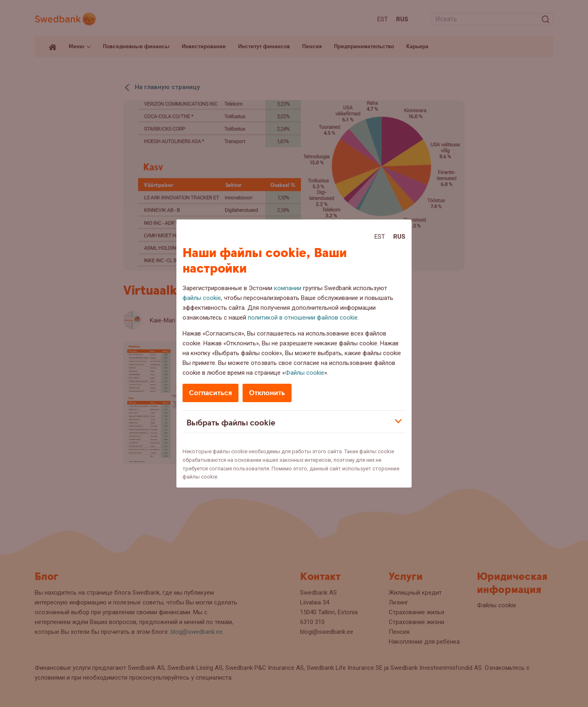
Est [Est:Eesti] (380, 237)
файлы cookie (202, 298)
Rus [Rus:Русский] (399, 237)
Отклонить (267, 393)
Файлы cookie (305, 373)
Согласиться (210, 393)
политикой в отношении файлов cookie (303, 318)
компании (288, 288)
